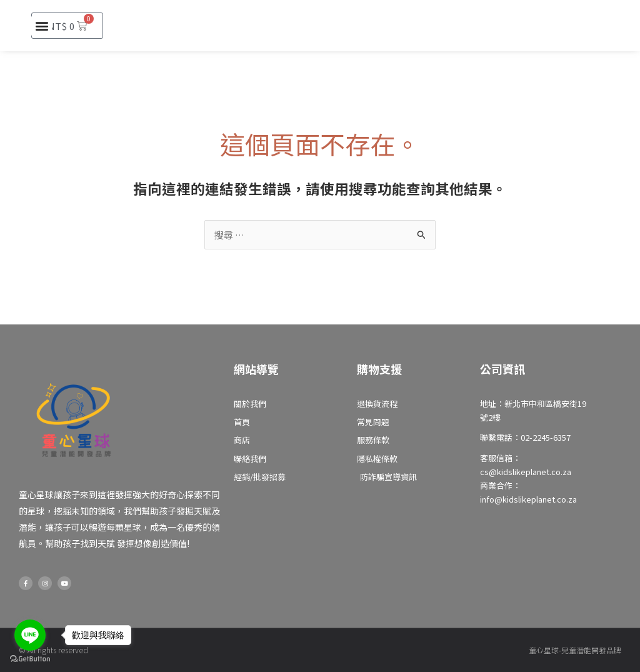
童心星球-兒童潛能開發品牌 (575, 650)
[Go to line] (30, 635)
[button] (42, 26)
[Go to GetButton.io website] (30, 659)
